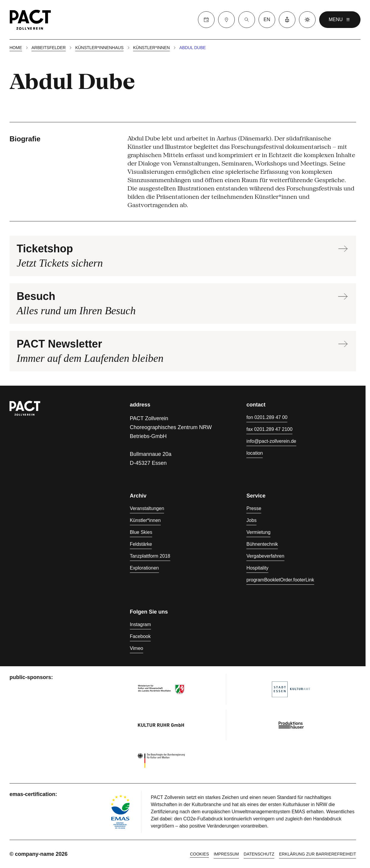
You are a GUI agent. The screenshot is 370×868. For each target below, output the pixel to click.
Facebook (140, 636)
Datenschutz (259, 854)
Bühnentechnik (262, 544)
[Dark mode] (307, 20)
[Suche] (247, 20)
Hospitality (257, 568)
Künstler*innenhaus (99, 48)
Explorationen (144, 568)
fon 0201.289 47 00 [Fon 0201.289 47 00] (267, 417)
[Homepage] (30, 20)
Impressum (226, 854)
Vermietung (258, 532)
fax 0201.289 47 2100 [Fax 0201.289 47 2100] (269, 429)
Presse (254, 508)
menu (340, 20)
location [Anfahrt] (255, 453)
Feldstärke (141, 544)
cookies (199, 854)
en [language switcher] (267, 19)
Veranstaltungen (147, 508)
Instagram (140, 624)
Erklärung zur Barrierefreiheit (318, 854)
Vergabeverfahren (265, 556)
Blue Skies (141, 532)
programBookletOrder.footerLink (280, 580)
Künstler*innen (152, 48)
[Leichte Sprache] (287, 20)
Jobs (251, 520)
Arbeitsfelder (49, 48)
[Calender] (206, 20)
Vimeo (137, 648)
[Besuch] (226, 20)
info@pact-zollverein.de (271, 441)
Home (16, 48)
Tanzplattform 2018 (150, 556)
